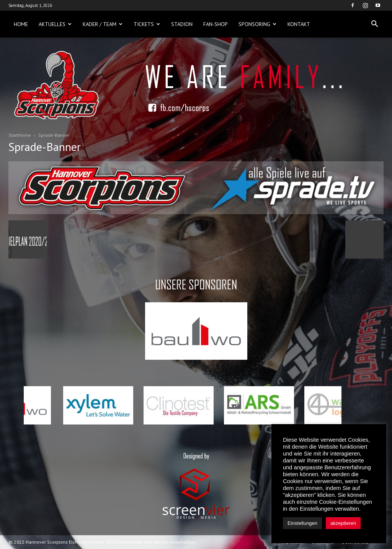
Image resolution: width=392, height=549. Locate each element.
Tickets (147, 24)
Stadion (182, 24)
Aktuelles (55, 24)
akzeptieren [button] (343, 523)
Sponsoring (257, 24)
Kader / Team (103, 24)
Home (21, 24)
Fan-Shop (216, 24)
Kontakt (299, 24)
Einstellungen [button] (302, 523)
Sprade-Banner (45, 147)
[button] (374, 24)
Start (13, 135)
